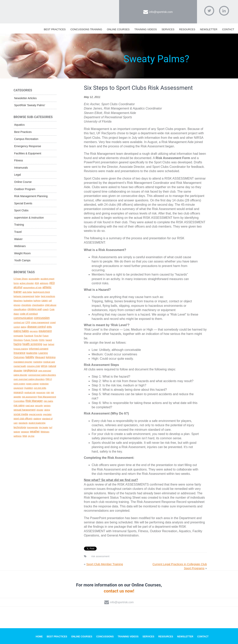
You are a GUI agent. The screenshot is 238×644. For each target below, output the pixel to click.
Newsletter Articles (25, 98)
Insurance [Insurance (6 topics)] (20, 353)
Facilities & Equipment (28, 153)
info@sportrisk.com (161, 12)
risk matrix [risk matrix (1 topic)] (49, 401)
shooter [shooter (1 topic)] (40, 410)
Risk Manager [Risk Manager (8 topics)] (34, 401)
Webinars (20, 246)
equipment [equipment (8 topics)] (45, 331)
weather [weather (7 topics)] (35, 431)
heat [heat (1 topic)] (45, 344)
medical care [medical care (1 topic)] (49, 362)
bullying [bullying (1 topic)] (37, 301)
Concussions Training (86, 29)
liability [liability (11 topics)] (30, 357)
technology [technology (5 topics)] (20, 427)
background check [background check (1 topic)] (41, 292)
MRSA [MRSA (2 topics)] (44, 366)
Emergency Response (28, 146)
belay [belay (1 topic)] (38, 296)
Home (39, 637)
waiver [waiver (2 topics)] (17, 432)
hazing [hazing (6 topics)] (18, 344)
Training (19, 225)
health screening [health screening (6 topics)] (32, 344)
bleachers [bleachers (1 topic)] (18, 301)
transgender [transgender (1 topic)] (33, 427)
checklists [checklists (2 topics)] (26, 305)
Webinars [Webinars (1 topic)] (45, 432)
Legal (18, 175)
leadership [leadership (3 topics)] (32, 353)
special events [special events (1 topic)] (36, 414)
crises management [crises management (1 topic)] (40, 322)
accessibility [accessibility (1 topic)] (34, 279)
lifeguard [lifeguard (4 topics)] (40, 357)
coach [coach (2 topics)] (46, 309)
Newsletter (209, 29)
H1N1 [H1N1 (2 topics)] (42, 340)
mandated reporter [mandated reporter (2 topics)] (23, 362)
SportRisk (56, 10)
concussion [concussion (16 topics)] (42, 318)
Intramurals (21, 168)
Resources (187, 29)
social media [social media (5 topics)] (21, 414)
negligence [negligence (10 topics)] (30, 370)
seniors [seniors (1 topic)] (47, 406)
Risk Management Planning (31, 196)
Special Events (23, 203)
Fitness (19, 160)
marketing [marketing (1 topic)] (38, 362)
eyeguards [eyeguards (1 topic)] (19, 336)
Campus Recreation (26, 139)
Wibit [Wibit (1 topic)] (25, 436)
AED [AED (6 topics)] (52, 283)
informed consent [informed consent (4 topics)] (39, 349)
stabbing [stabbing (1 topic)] (37, 419)
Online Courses (118, 29)
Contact (228, 29)
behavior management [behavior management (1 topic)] (24, 296)
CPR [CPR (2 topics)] (28, 322)
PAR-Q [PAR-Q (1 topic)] (49, 379)
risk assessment (100, 556)
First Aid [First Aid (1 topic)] (38, 336)
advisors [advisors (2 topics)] (44, 283)
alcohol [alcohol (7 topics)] (18, 287)
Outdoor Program (25, 189)
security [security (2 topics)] (39, 405)
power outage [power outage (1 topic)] (33, 384)
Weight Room (23, 253)
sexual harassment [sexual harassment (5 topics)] (25, 410)
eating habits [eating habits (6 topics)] (21, 331)
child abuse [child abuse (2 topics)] (51, 305)
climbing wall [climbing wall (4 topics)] (34, 309)
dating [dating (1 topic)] (24, 327)
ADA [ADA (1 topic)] (37, 283)
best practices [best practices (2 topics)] (48, 296)
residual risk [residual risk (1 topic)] (30, 392)
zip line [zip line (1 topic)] (31, 436)
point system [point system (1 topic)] (20, 384)
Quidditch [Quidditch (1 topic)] (29, 388)
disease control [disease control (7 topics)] (36, 327)
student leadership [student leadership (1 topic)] (37, 423)
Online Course (23, 182)
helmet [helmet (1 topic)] (51, 344)
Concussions (105, 637)
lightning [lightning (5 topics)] (51, 357)
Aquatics (20, 125)
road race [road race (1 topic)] (30, 406)
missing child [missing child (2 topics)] (33, 366)
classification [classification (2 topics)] (20, 309)
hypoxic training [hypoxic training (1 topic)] (21, 349)
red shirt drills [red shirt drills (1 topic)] (40, 388)
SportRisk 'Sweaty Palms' (30, 105)
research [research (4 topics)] (19, 392)
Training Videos (146, 29)
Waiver (18, 239)
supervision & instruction (29, 218)
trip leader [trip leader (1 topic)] (44, 427)
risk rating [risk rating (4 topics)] (19, 405)
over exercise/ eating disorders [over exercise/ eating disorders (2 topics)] (29, 379)
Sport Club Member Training (105, 564)
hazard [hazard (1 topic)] (49, 340)
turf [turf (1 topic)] (51, 427)
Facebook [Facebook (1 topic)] (29, 336)
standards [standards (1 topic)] (23, 423)
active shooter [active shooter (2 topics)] (27, 283)
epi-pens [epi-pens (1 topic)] (34, 331)
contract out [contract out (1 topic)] (19, 322)
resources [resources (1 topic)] (41, 392)
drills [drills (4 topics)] (49, 327)
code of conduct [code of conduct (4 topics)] (29, 314)
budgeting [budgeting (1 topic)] (28, 301)
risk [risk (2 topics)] (48, 392)
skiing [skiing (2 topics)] (47, 410)
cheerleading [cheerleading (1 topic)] (38, 305)
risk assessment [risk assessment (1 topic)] (29, 397)
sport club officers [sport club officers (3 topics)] (23, 419)
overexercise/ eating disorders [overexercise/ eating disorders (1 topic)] (42, 375)
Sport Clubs (21, 210)
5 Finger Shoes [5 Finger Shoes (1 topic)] (21, 279)
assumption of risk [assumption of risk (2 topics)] (32, 287)
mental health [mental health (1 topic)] (20, 366)
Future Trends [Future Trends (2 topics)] (31, 340)
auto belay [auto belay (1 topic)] (27, 292)
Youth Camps (22, 260)
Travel (18, 232)
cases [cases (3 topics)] (45, 301)
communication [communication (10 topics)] (23, 318)
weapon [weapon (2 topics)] (25, 432)
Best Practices (55, 29)
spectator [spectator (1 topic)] (47, 414)
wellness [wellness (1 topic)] (18, 436)
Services (168, 29)
